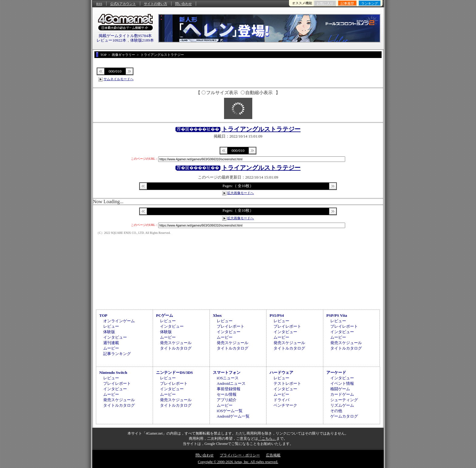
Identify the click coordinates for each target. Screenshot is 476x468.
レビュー (111, 326)
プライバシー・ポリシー (240, 455)
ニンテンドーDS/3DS (174, 372)
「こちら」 (267, 439)
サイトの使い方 (156, 4)
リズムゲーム (342, 405)
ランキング (370, 3)
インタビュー (115, 337)
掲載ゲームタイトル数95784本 (125, 36)
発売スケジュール (176, 343)
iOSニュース (228, 378)
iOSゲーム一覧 (230, 411)
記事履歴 (347, 3)
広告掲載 (273, 455)
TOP (103, 315)
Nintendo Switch (113, 372)
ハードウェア (281, 372)
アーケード (336, 372)
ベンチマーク (285, 405)
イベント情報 (342, 383)
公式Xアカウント (123, 4)
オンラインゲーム (119, 321)
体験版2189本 (142, 40)
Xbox (217, 315)
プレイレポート (231, 326)
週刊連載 (111, 343)
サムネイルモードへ (119, 79)
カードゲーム (342, 394)
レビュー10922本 (111, 40)
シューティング (344, 400)
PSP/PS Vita (337, 315)
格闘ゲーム (340, 389)
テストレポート (287, 383)
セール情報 (227, 394)
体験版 (109, 332)
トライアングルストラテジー (261, 129)
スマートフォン (227, 372)
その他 (336, 411)
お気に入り (325, 3)
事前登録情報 (229, 389)
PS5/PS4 (277, 315)
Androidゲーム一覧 (233, 416)
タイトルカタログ (176, 348)
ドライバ (281, 400)
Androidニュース (231, 383)
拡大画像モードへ (240, 193)
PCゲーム (165, 315)
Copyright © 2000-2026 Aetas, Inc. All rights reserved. (238, 462)
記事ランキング (117, 354)
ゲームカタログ (344, 416)
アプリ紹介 (227, 400)
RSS (99, 4)
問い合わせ (184, 4)
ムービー (111, 348)
